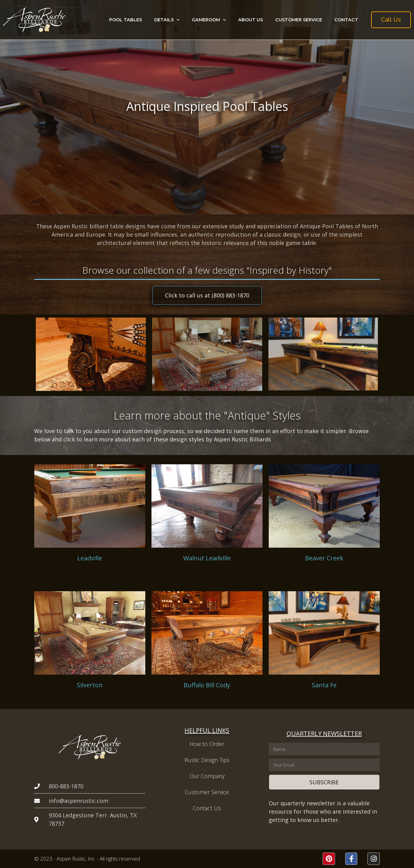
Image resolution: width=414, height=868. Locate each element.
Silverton (90, 685)
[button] (391, 20)
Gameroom (209, 20)
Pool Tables (126, 20)
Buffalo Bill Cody (207, 685)
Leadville (90, 558)
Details (167, 20)
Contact (346, 20)
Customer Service (299, 20)
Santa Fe (324, 685)
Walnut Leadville (207, 558)
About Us (250, 20)
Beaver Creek (324, 558)
